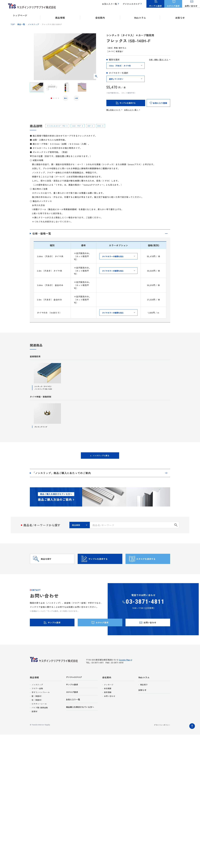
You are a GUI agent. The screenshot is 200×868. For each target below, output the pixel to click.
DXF (95, 126)
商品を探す (51, 565)
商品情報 (34, 689)
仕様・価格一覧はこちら (159, 60)
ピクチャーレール (39, 716)
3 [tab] (56, 99)
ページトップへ (191, 737)
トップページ (20, 15)
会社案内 (107, 689)
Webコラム (144, 689)
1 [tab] (51, 99)
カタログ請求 (73, 705)
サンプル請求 (73, 697)
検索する (176, 527)
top (13, 24)
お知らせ (180, 15)
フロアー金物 (37, 700)
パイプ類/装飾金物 (40, 720)
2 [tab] (54, 99)
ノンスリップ (33, 24)
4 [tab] (58, 99)
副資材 (34, 723)
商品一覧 (21, 24)
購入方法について (113, 110)
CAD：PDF (81, 126)
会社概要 (108, 700)
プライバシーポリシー (161, 737)
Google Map (125, 673)
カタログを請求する (152, 565)
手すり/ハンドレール (41, 704)
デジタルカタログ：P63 (58, 126)
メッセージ (109, 697)
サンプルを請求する (104, 565)
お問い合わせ (110, 708)
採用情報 (108, 704)
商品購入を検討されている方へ (82, 721)
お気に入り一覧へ (131, 110)
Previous (66, 99)
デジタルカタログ (132, 5)
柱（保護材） (37, 712)
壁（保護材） (37, 708)
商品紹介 (144, 697)
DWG (106, 126)
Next (76, 99)
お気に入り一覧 (111, 5)
